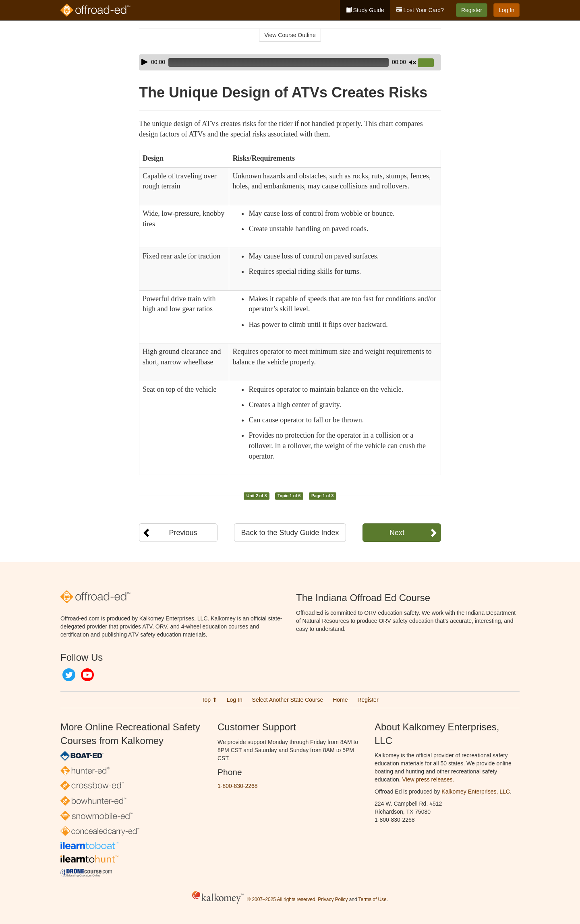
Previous (183, 533)
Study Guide (365, 10)
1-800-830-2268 (238, 786)
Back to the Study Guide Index (290, 533)
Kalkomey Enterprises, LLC (476, 792)
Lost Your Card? (420, 10)
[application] (290, 62)
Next (397, 533)
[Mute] (412, 62)
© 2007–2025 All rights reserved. (282, 899)
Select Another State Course (288, 700)
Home (340, 700)
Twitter (69, 675)
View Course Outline (290, 35)
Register (472, 10)
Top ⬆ (209, 700)
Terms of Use (373, 899)
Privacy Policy (333, 899)
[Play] (145, 62)
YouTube (87, 675)
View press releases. (428, 779)
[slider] (279, 62)
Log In (506, 10)
